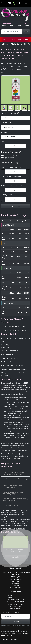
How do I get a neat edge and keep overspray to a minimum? (14, 473)
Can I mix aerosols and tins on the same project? (14, 486)
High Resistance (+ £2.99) (12, 158)
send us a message (13, 458)
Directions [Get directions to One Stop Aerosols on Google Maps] (14, 639)
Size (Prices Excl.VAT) (10, 113)
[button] (4, 108)
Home (5, 44)
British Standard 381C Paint (19, 385)
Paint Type (7, 123)
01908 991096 (8, 26)
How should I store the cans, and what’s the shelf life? (14, 499)
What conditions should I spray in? (14, 480)
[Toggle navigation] (26, 3)
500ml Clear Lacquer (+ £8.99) (11, 186)
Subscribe (15, 622)
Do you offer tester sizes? (12, 505)
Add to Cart (15, 206)
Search (26, 32)
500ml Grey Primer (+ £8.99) (11, 167)
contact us (10, 528)
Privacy (24, 633)
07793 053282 (23, 26)
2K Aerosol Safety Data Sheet (15, 330)
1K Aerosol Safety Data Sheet (15, 327)
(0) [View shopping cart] (4, 3)
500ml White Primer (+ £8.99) (11, 176)
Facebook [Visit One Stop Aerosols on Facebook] (6, 639)
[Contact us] (9, 3)
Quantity (5, 141)
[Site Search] (12, 32)
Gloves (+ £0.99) (7, 195)
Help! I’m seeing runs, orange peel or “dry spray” (13, 493)
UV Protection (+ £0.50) (11, 155)
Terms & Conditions (8, 635)
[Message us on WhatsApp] (14, 3)
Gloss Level (7, 132)
